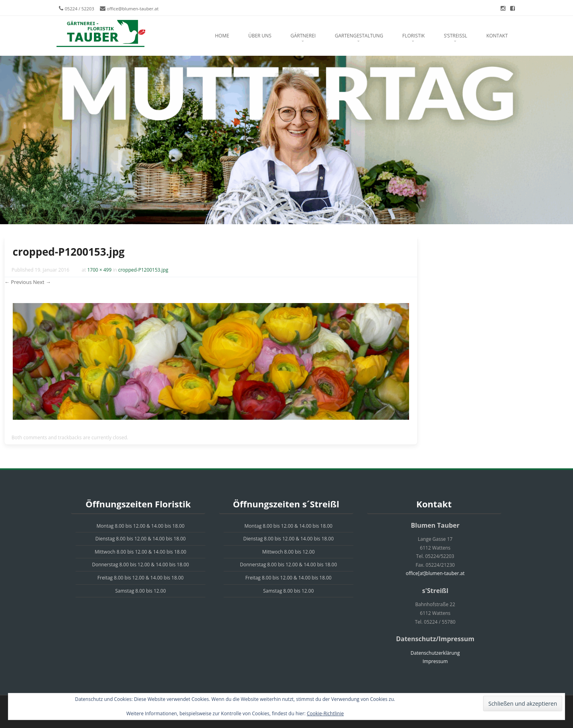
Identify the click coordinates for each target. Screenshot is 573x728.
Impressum (435, 661)
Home (222, 36)
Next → (42, 282)
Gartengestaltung (359, 36)
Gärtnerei (303, 36)
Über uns (260, 36)
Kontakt (497, 36)
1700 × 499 (99, 270)
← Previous (18, 282)
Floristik (413, 36)
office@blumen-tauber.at (133, 9)
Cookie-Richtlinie (325, 713)
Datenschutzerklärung (435, 653)
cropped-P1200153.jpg (143, 270)
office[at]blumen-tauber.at (435, 573)
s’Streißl (455, 36)
